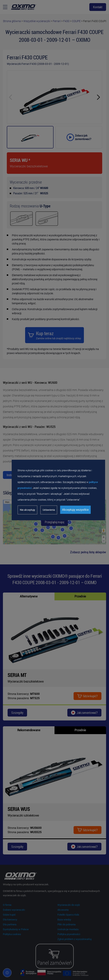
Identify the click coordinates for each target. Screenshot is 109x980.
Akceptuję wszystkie (75, 510)
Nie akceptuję (27, 510)
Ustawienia (49, 510)
